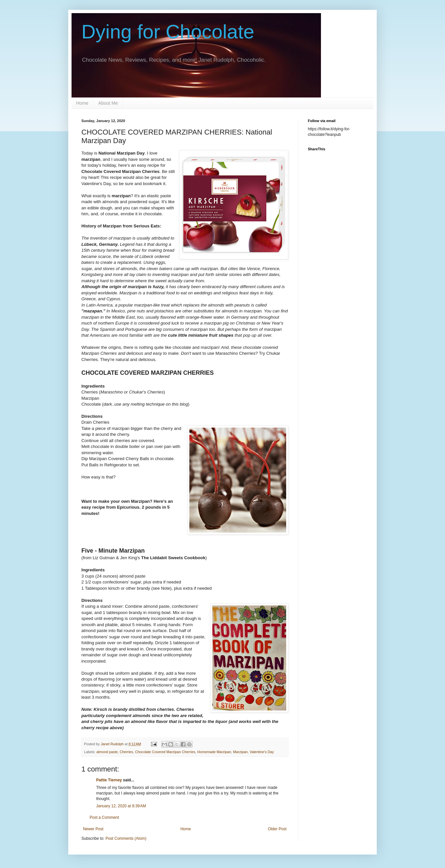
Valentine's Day (262, 752)
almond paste (107, 752)
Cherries (127, 752)
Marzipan (240, 752)
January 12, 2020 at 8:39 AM (121, 806)
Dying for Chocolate (168, 32)
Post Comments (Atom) (126, 838)
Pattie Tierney (109, 780)
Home (82, 103)
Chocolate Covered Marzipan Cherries (165, 752)
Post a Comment (104, 817)
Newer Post (93, 829)
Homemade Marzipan (214, 752)
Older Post (277, 829)
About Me (108, 103)
